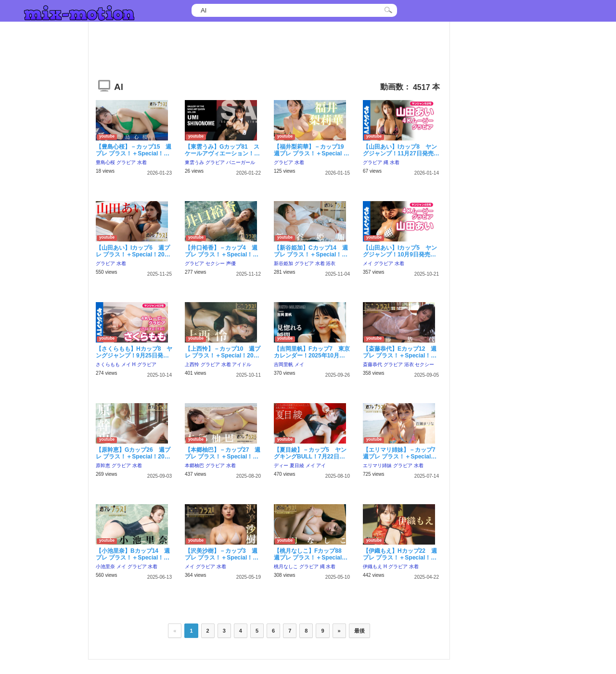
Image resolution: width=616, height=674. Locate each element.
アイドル (242, 364)
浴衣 (331, 263)
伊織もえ (372, 566)
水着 (142, 162)
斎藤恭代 (372, 364)
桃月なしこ (286, 566)
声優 (231, 263)
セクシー (215, 263)
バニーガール (241, 162)
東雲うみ (194, 162)
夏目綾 (297, 465)
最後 (359, 631)
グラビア (126, 162)
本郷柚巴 (194, 465)
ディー (281, 465)
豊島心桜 (105, 162)
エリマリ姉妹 (377, 465)
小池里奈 (105, 566)
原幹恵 (103, 465)
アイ (321, 465)
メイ (368, 263)
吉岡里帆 (283, 364)
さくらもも (108, 364)
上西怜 (192, 364)
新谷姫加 (283, 263)
